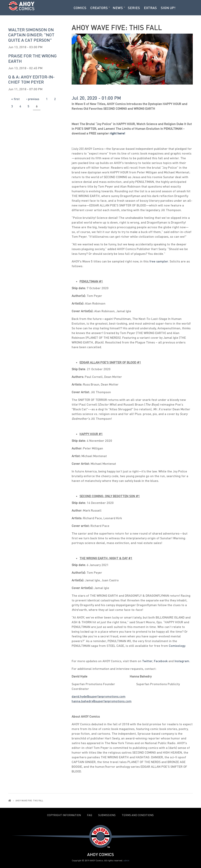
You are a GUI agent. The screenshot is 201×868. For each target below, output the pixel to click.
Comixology (177, 646)
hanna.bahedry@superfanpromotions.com (102, 701)
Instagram (182, 661)
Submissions (107, 815)
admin (126, 860)
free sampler (159, 261)
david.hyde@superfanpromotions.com (99, 696)
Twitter (147, 661)
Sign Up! (168, 8)
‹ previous (33, 99)
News (118, 8)
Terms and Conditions (138, 815)
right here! (117, 133)
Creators (99, 8)
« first (15, 99)
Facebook (161, 661)
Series (134, 8)
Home (10, 800)
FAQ (90, 815)
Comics (80, 8)
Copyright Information (64, 815)
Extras (150, 8)
